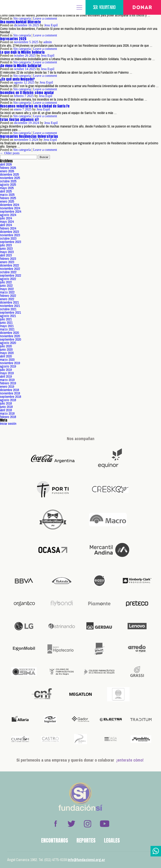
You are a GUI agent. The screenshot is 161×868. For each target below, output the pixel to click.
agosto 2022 (8, 279)
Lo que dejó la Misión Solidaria (22, 52)
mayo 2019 (7, 373)
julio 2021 (6, 319)
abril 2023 (6, 255)
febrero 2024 (8, 228)
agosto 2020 (8, 343)
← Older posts (10, 153)
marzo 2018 (7, 413)
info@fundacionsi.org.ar (86, 860)
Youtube (104, 824)
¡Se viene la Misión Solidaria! (21, 66)
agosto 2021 (8, 316)
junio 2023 (6, 248)
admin (48, 42)
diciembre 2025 (9, 174)
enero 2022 (7, 299)
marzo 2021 (7, 329)
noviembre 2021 (10, 306)
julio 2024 (6, 218)
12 (25, 82)
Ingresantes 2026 (13, 39)
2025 (36, 25)
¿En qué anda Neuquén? (17, 79)
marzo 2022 (7, 292)
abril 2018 (6, 410)
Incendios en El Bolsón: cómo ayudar (27, 93)
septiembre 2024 (10, 211)
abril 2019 (6, 376)
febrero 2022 (8, 296)
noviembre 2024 (10, 208)
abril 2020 (6, 356)
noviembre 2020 (10, 336)
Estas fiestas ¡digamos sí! (19, 119)
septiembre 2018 (10, 397)
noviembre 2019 (10, 363)
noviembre (21, 42)
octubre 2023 (8, 238)
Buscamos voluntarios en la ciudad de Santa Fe (35, 106)
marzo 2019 (7, 380)
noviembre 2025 (10, 178)
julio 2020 (6, 346)
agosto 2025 (8, 184)
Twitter (71, 824)
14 (27, 69)
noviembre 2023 (10, 235)
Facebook (56, 824)
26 (27, 55)
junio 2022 (6, 285)
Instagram (87, 824)
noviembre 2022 (10, 269)
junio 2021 (6, 323)
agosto (18, 82)
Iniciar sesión (8, 423)
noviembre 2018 (10, 393)
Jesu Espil (51, 25)
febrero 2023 (8, 259)
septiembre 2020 (10, 339)
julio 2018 (6, 403)
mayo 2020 (7, 353)
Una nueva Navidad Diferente (20, 22)
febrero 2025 (8, 198)
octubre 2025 (8, 181)
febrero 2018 (8, 417)
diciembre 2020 (9, 333)
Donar (142, 8)
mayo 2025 (7, 188)
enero (18, 109)
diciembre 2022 (9, 265)
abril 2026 (6, 164)
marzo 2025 (7, 195)
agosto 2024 (8, 215)
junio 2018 (6, 407)
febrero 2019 (8, 383)
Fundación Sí (17, 7)
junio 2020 (6, 349)
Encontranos (55, 840)
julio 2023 (6, 245)
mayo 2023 (7, 252)
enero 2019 (7, 386)
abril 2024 (6, 225)
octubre (19, 55)
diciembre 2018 (9, 390)
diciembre (21, 25)
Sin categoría (22, 18)
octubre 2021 (8, 309)
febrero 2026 (8, 168)
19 (30, 123)
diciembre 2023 (9, 232)
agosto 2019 (8, 366)
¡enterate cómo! (130, 760)
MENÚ (79, 7)
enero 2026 (7, 171)
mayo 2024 (7, 222)
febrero (19, 96)
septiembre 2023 (10, 242)
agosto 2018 (8, 400)
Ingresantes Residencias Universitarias (29, 136)
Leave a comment (45, 18)
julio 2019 (6, 370)
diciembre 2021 (9, 302)
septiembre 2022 (10, 275)
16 (30, 25)
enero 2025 (7, 201)
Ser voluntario (104, 7)
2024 (36, 123)
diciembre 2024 (9, 205)
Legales (112, 840)
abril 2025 (6, 191)
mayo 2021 (7, 326)
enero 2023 (7, 262)
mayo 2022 (7, 289)
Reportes (86, 840)
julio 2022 (6, 282)
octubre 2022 (8, 272)
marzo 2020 (7, 360)
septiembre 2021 (10, 312)
